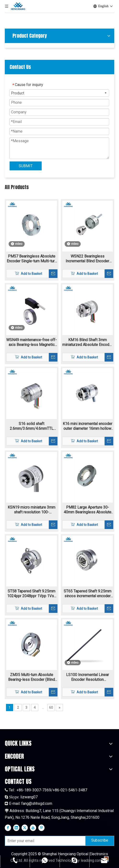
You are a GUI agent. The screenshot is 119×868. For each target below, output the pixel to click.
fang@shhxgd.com (37, 803)
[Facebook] (8, 828)
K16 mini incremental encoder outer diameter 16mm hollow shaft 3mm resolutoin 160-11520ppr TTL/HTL (88, 426)
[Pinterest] (41, 828)
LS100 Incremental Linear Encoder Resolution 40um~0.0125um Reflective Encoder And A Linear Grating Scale (87, 677)
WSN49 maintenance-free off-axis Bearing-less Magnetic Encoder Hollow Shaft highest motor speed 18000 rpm (31, 342)
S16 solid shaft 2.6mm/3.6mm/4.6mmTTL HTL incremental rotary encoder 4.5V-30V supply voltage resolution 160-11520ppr (32, 426)
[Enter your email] (44, 841)
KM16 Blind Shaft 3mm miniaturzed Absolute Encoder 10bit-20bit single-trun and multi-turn (87, 342)
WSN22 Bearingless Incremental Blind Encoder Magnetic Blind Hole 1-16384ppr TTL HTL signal (87, 259)
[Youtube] (33, 828)
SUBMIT (26, 166)
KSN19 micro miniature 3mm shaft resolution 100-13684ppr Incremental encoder (31, 510)
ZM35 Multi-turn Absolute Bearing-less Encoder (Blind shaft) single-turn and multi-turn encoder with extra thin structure (31, 677)
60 (51, 708)
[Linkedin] (16, 828)
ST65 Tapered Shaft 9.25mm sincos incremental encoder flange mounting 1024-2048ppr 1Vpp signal (88, 594)
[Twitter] (25, 828)
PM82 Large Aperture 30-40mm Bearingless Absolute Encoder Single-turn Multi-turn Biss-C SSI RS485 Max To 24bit (87, 510)
